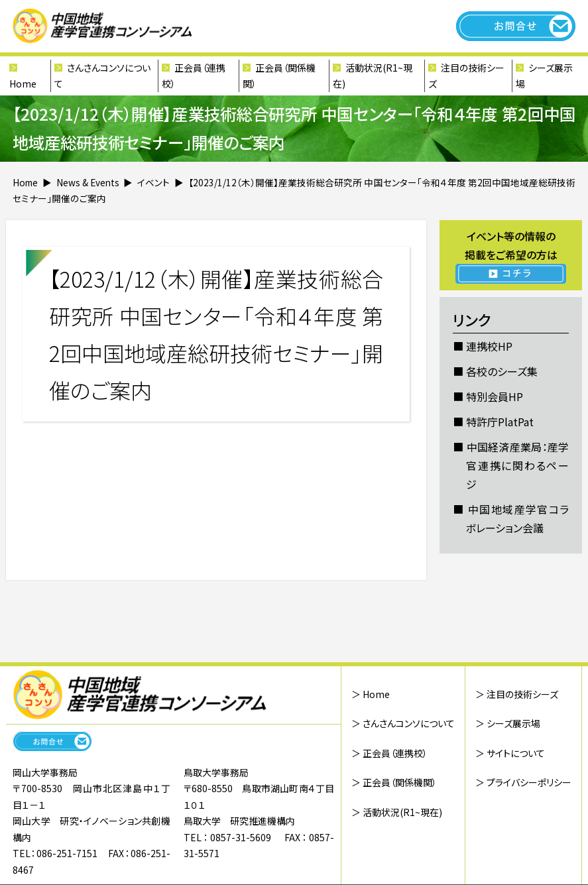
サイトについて (516, 753)
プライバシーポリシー (529, 782)
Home (23, 84)
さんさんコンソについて (102, 76)
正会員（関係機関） (279, 76)
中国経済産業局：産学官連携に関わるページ (517, 465)
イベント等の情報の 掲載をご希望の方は (511, 256)
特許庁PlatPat (500, 422)
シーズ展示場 (544, 76)
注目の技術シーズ (466, 76)
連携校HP (489, 346)
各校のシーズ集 (502, 371)
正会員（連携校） (194, 76)
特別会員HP (495, 396)
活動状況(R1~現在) (373, 76)
